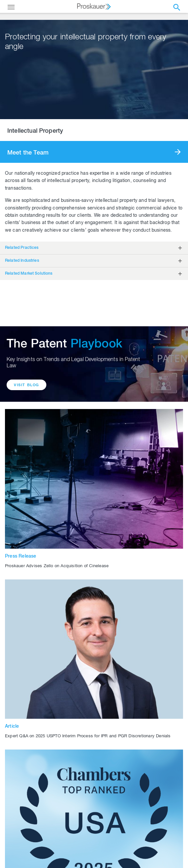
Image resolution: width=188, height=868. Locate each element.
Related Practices (22, 248)
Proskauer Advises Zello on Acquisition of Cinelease (57, 566)
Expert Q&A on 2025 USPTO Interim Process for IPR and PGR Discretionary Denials (88, 736)
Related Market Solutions (29, 274)
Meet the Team (28, 153)
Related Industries (22, 261)
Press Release (21, 557)
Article (12, 727)
